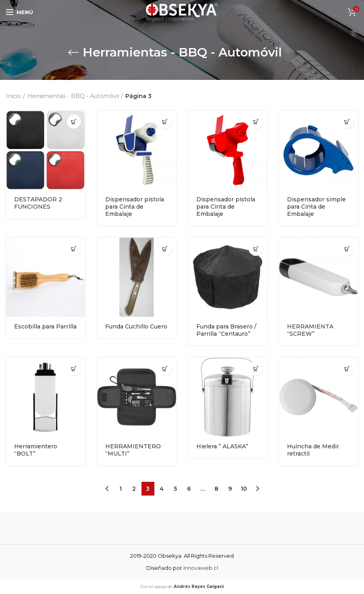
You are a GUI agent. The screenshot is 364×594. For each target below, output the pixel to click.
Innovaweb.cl (201, 568)
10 (244, 489)
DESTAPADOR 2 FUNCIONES (38, 203)
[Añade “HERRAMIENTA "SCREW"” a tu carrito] (347, 249)
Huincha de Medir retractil (313, 450)
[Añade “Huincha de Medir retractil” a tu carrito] (347, 369)
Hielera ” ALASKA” (222, 446)
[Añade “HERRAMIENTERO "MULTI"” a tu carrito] (165, 369)
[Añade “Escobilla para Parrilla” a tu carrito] (74, 249)
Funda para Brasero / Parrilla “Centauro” (226, 330)
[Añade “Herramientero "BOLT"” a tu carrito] (74, 369)
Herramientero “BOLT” (36, 450)
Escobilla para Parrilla (45, 326)
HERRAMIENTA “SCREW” (310, 330)
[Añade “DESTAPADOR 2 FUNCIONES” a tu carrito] (74, 122)
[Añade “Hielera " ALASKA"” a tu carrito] (256, 369)
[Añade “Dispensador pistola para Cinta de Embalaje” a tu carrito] (165, 122)
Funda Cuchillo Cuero (136, 326)
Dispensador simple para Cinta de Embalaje (316, 207)
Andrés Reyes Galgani (199, 587)
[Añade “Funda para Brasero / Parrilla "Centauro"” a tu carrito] (256, 249)
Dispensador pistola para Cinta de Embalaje (135, 207)
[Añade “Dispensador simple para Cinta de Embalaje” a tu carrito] (347, 122)
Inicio (14, 96)
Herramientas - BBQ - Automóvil (73, 96)
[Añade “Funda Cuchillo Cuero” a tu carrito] (165, 249)
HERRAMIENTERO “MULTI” (133, 450)
